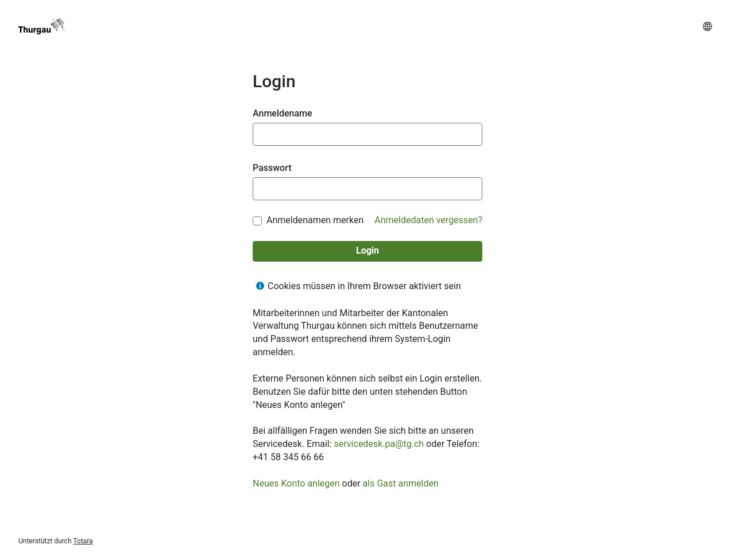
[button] (707, 26)
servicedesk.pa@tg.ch (379, 444)
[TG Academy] (42, 26)
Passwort (272, 168)
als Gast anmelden (401, 483)
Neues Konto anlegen (296, 483)
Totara (83, 541)
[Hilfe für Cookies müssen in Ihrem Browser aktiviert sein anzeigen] (260, 286)
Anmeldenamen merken (315, 221)
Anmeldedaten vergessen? (428, 220)
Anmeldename (283, 113)
